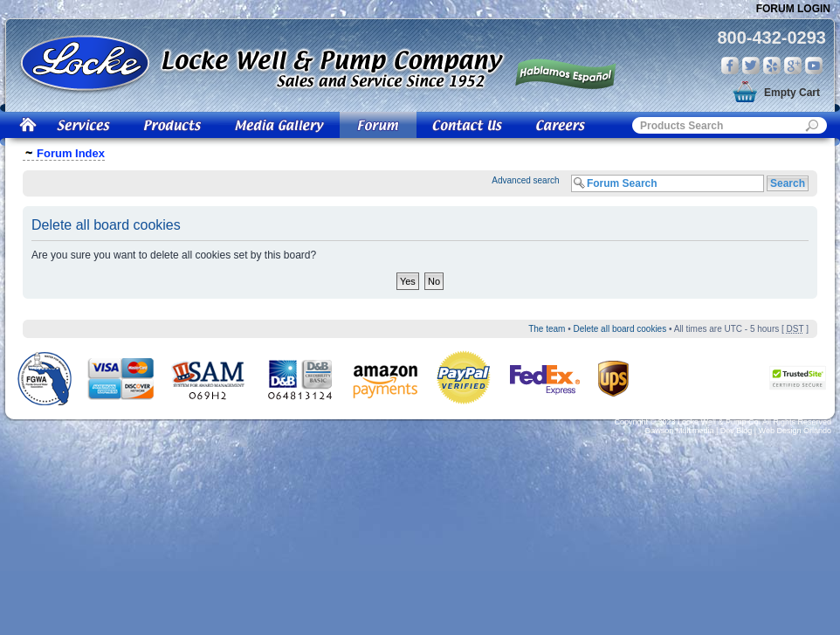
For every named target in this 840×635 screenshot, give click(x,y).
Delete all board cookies (620, 329)
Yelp (772, 66)
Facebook (730, 66)
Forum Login (793, 9)
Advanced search (525, 180)
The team (547, 329)
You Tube (814, 66)
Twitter (751, 66)
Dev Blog (737, 431)
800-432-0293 (771, 38)
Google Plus (793, 66)
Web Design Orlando (795, 431)
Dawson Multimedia (680, 431)
